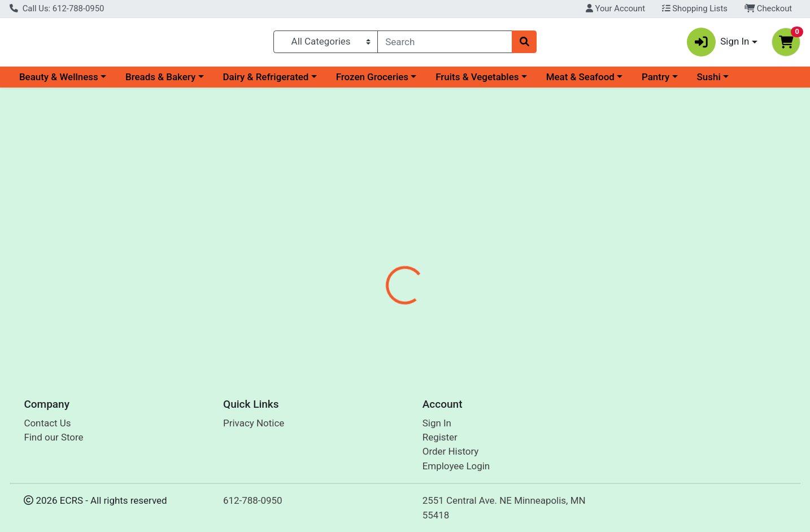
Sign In (437, 423)
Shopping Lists (695, 8)
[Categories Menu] (326, 44)
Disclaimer (476, 246)
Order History (451, 451)
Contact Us (47, 423)
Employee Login (456, 466)
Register (440, 437)
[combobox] (445, 44)
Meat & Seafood (580, 81)
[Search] (445, 44)
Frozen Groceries (372, 81)
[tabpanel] (574, 309)
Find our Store (53, 437)
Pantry (656, 81)
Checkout (768, 8)
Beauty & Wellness (59, 81)
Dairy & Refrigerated (265, 81)
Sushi (709, 81)
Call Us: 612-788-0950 (57, 8)
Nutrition (419, 246)
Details (369, 246)
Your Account (615, 8)
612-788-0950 (253, 500)
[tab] (369, 245)
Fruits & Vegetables (477, 81)
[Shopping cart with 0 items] (786, 44)
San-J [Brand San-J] (469, 317)
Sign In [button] (718, 44)
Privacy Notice (254, 423)
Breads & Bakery (160, 81)
